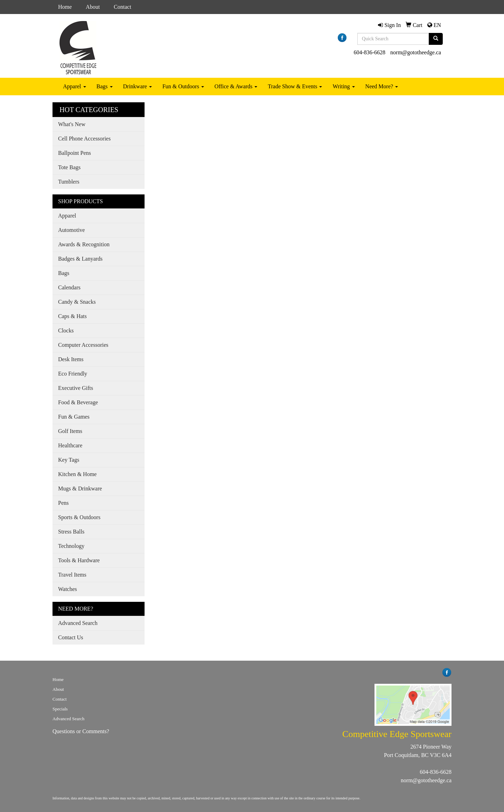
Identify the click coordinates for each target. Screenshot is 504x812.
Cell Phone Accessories (84, 139)
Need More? (382, 86)
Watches (68, 589)
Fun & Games (74, 417)
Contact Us (71, 637)
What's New (72, 124)
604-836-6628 (369, 52)
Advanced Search (78, 623)
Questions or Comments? (81, 731)
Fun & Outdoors (183, 86)
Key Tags (69, 460)
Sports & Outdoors (79, 517)
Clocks (66, 331)
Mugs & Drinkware (80, 488)
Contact (122, 7)
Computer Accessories (83, 345)
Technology (71, 546)
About (93, 7)
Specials (60, 709)
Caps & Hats (72, 316)
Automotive (71, 230)
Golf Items (70, 431)
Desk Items (71, 359)
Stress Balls (71, 532)
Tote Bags (69, 167)
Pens (63, 503)
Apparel (75, 86)
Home (65, 7)
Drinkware (138, 86)
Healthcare (70, 445)
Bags (105, 86)
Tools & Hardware (79, 560)
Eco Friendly (73, 374)
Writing (344, 86)
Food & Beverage (78, 402)
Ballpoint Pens (75, 153)
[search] (436, 39)
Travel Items (72, 575)
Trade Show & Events (295, 86)
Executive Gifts (76, 388)
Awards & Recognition (84, 244)
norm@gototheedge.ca (416, 52)
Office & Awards (236, 86)
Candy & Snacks (77, 302)
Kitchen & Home (77, 474)
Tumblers (69, 182)
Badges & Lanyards (80, 259)
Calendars (69, 287)
